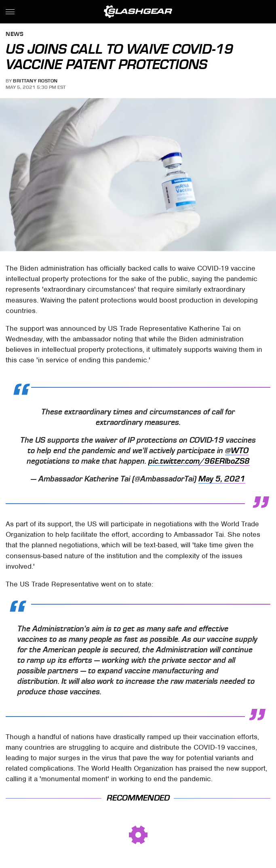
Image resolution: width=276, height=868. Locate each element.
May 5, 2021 (222, 479)
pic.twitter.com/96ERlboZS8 (199, 461)
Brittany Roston (35, 81)
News (15, 35)
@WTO (237, 451)
